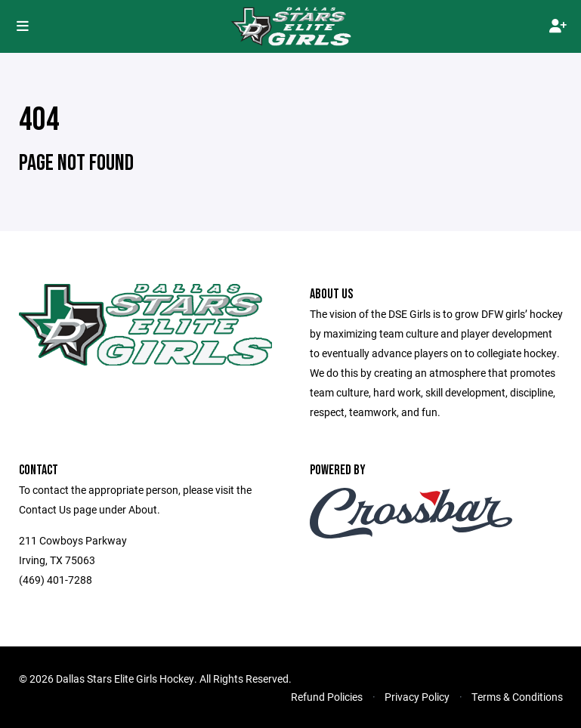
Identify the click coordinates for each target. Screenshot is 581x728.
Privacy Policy (417, 697)
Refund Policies (327, 697)
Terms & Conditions (517, 697)
